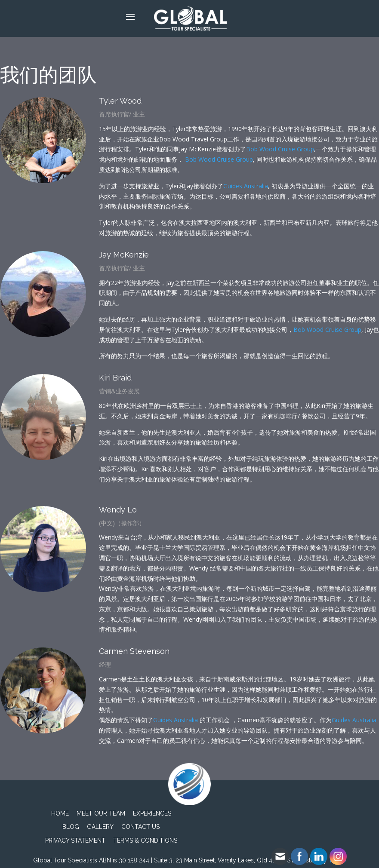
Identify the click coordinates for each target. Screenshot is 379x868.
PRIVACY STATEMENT (75, 840)
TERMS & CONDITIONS (145, 840)
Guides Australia (246, 186)
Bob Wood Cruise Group (280, 149)
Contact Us (140, 827)
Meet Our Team (101, 813)
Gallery (100, 827)
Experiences (152, 813)
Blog (71, 827)
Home (60, 813)
